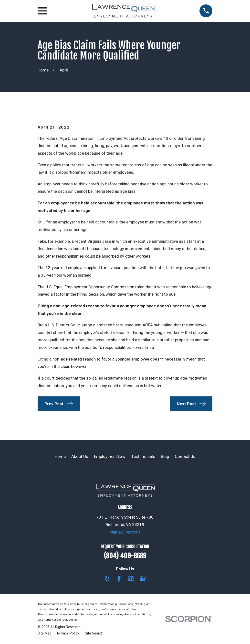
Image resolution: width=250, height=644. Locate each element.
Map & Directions (125, 532)
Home (60, 456)
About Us (80, 456)
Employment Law (110, 456)
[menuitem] (45, 634)
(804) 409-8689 (125, 556)
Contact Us (185, 456)
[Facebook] (119, 579)
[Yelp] (107, 579)
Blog (165, 456)
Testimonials (143, 456)
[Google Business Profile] (143, 579)
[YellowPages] (131, 579)
